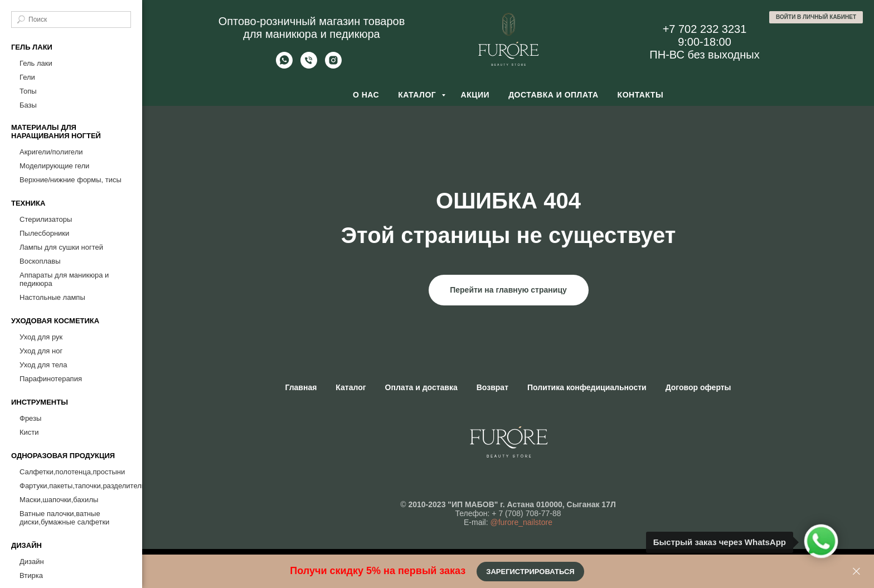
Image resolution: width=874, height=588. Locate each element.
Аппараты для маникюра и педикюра (64, 279)
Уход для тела (43, 365)
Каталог (418, 95)
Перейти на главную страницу (508, 290)
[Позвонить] (309, 65)
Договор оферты (698, 387)
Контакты (640, 95)
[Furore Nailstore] (333, 65)
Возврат (492, 387)
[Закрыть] (856, 572)
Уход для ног (41, 351)
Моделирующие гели (54, 166)
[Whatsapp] (284, 65)
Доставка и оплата (553, 95)
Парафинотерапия (51, 379)
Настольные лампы (52, 297)
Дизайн (32, 562)
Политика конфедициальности (587, 387)
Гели (27, 77)
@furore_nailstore (521, 522)
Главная (301, 387)
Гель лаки (36, 63)
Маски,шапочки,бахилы (59, 500)
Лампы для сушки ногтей (61, 247)
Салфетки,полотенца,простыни (72, 472)
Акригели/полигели (51, 152)
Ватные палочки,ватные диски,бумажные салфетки (64, 518)
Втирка (31, 575)
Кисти (29, 432)
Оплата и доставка (421, 387)
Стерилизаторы (46, 219)
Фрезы (30, 418)
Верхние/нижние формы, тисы (71, 180)
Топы (28, 91)
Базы (28, 105)
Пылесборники (44, 233)
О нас (366, 95)
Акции (475, 95)
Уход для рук (41, 337)
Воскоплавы (40, 261)
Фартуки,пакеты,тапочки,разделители (75, 486)
